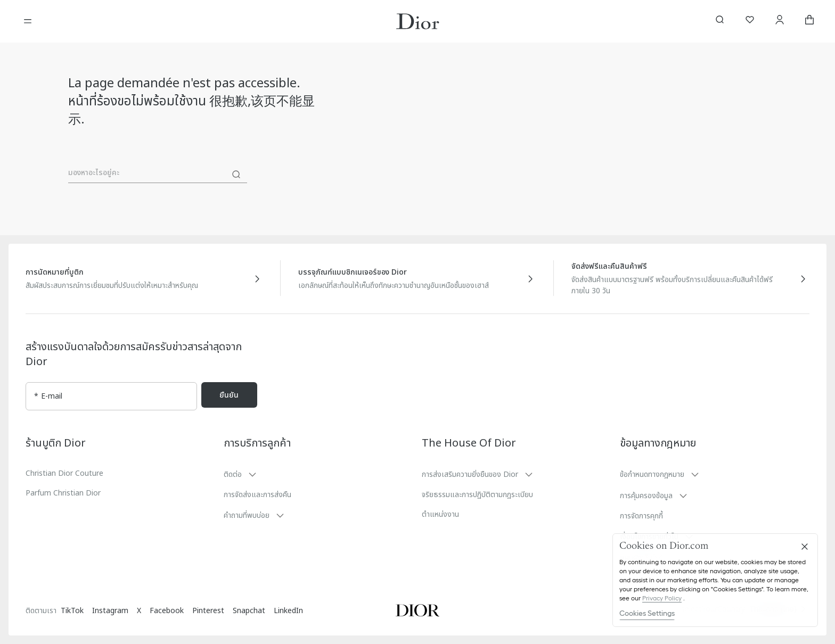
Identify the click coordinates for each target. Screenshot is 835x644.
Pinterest (208, 611)
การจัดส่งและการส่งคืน (257, 495)
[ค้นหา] (236, 175)
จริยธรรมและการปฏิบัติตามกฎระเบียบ (477, 495)
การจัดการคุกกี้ (641, 516)
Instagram (110, 611)
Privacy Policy (662, 598)
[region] (715, 580)
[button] (318, 474)
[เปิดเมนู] (28, 21)
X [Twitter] (139, 611)
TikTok (72, 611)
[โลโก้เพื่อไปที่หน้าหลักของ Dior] (418, 21)
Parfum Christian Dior (63, 493)
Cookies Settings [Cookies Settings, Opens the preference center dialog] (647, 613)
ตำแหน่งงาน (440, 514)
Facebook (167, 611)
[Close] (805, 547)
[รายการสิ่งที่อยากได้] (750, 21)
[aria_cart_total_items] (809, 21)
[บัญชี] (780, 21)
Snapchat (249, 611)
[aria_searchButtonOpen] (720, 21)
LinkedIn (288, 611)
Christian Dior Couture (64, 473)
